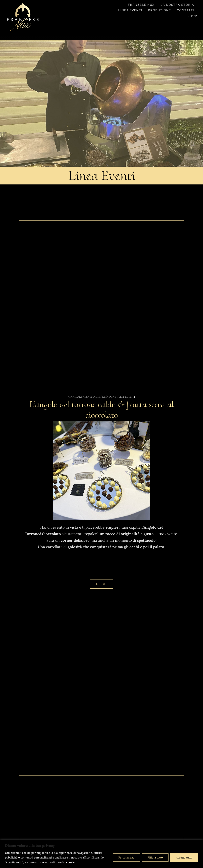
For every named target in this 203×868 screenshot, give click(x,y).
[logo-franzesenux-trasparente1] (23, 4)
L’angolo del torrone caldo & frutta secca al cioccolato (101, 410)
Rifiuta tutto (155, 857)
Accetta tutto (184, 857)
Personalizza (126, 857)
